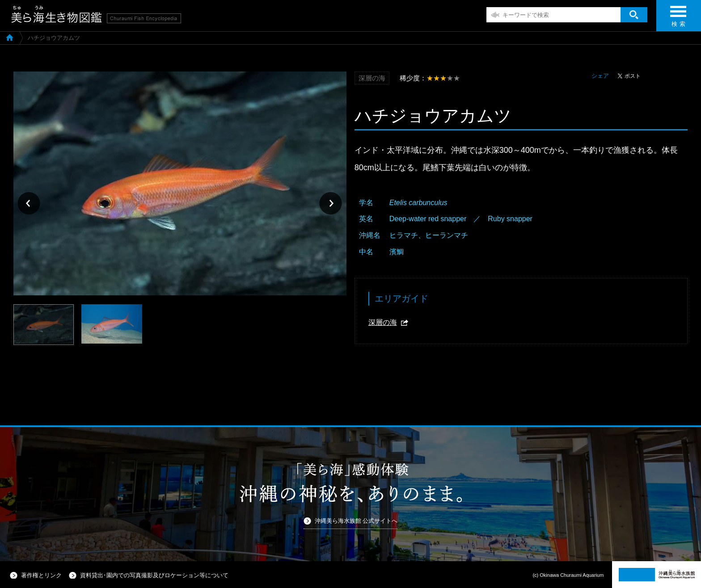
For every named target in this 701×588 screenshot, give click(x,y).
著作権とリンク (41, 575)
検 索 (678, 19)
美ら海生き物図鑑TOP (10, 37)
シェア (600, 76)
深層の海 (383, 322)
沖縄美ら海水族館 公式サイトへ (356, 521)
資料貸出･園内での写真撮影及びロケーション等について (154, 575)
